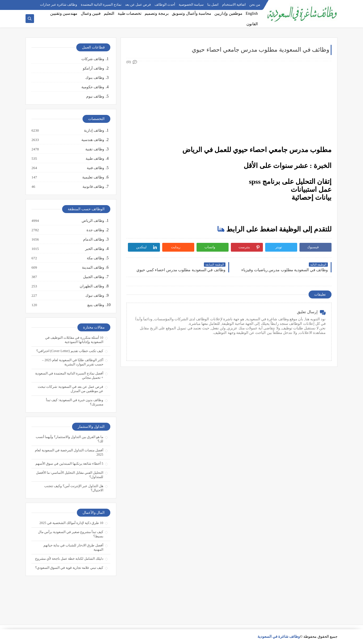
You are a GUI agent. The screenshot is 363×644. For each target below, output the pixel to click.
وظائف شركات (93, 59)
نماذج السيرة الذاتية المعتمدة (101, 5)
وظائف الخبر (94, 249)
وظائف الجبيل (93, 277)
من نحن (255, 5)
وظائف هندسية (92, 140)
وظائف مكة (95, 258)
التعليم (109, 13)
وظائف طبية (95, 159)
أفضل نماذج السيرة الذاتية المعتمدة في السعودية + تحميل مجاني (69, 375)
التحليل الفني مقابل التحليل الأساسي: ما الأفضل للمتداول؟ (70, 475)
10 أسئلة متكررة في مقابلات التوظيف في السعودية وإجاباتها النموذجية (74, 340)
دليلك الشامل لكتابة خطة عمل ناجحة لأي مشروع (69, 559)
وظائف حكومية (93, 87)
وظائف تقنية (94, 149)
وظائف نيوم (95, 96)
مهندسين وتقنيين (64, 13)
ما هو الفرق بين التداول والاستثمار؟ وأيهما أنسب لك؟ (69, 439)
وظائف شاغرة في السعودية (279, 636)
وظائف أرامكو (93, 68)
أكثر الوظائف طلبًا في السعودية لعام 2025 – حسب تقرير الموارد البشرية (73, 362)
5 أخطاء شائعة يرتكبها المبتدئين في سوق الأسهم (69, 464)
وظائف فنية (95, 168)
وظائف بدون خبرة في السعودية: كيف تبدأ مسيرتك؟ (75, 402)
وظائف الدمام (93, 239)
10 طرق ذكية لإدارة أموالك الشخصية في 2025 (71, 523)
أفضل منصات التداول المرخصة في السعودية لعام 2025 (69, 452)
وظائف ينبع (95, 305)
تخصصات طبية (130, 13)
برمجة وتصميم (157, 13)
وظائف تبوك (94, 296)
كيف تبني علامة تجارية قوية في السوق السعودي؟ (69, 568)
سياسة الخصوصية (191, 5)
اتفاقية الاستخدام (234, 5)
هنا (221, 229)
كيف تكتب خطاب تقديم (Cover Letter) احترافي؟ (70, 351)
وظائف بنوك (95, 78)
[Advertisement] (229, 104)
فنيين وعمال (91, 13)
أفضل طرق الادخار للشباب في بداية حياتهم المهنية (73, 547)
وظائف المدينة (93, 268)
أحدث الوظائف (165, 5)
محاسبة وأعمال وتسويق (192, 13)
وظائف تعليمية (93, 177)
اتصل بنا (213, 5)
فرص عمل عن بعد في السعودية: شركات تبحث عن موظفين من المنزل (70, 389)
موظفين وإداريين (228, 13)
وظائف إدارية (94, 131)
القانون (252, 24)
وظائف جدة (95, 230)
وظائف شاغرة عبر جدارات (59, 5)
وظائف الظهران (92, 286)
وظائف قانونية (93, 187)
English (252, 13)
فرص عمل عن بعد (138, 5)
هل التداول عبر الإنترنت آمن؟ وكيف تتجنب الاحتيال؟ (74, 488)
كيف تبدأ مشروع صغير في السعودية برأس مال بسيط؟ (71, 534)
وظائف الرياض (93, 221)
